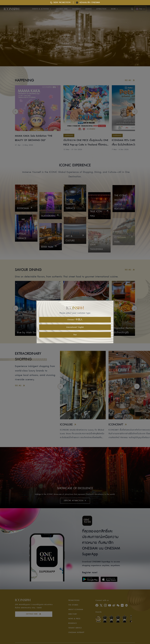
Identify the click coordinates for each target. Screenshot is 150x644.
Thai (75, 335)
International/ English (75, 327)
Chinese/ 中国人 (75, 320)
